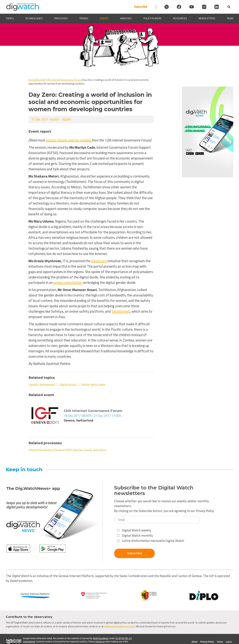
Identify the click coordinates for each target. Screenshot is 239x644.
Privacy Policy (205, 511)
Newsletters (207, 18)
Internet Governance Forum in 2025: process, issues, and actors (67, 450)
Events (104, 18)
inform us (100, 642)
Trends (84, 18)
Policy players (152, 18)
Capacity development (42, 385)
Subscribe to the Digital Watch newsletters (154, 490)
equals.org (99, 261)
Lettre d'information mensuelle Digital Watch (151, 541)
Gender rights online (93, 385)
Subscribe (138, 7)
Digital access (68, 385)
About (195, 642)
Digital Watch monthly (135, 535)
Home (32, 80)
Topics (10, 18)
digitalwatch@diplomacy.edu (119, 626)
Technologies (34, 18)
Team (230, 18)
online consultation (68, 282)
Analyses (126, 18)
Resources (180, 18)
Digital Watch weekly (134, 530)
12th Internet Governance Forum (63, 80)
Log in (229, 642)
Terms (220, 642)
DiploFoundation (101, 638)
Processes (61, 18)
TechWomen (121, 311)
